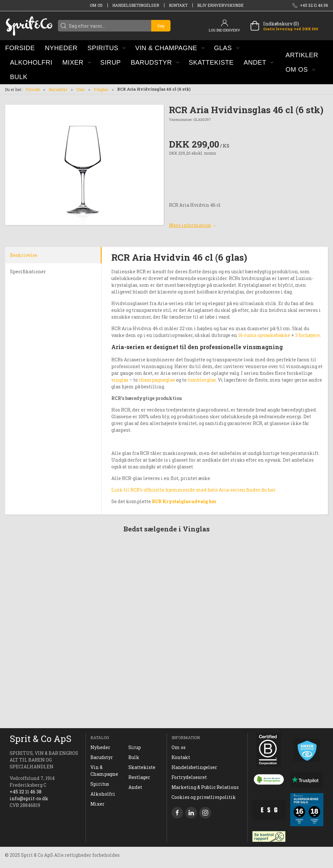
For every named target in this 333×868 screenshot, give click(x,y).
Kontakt (178, 5)
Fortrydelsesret (189, 777)
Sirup (135, 747)
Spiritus (100, 784)
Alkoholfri (103, 794)
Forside (33, 89)
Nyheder (100, 747)
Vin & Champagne (104, 771)
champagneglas (157, 380)
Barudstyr (58, 89)
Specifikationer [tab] (28, 271)
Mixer (97, 804)
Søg (161, 26)
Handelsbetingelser (136, 5)
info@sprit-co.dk (29, 798)
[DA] (29, 26)
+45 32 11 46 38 (26, 792)
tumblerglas (202, 380)
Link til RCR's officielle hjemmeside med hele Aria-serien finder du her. (194, 490)
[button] (107, 48)
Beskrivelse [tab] (24, 255)
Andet (135, 787)
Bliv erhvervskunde (220, 5)
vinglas (120, 380)
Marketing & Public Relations (205, 787)
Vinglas (101, 89)
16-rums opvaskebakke (264, 335)
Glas (81, 89)
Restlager (139, 777)
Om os (96, 5)
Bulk (134, 757)
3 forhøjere (307, 335)
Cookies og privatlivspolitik (204, 797)
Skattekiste (142, 767)
